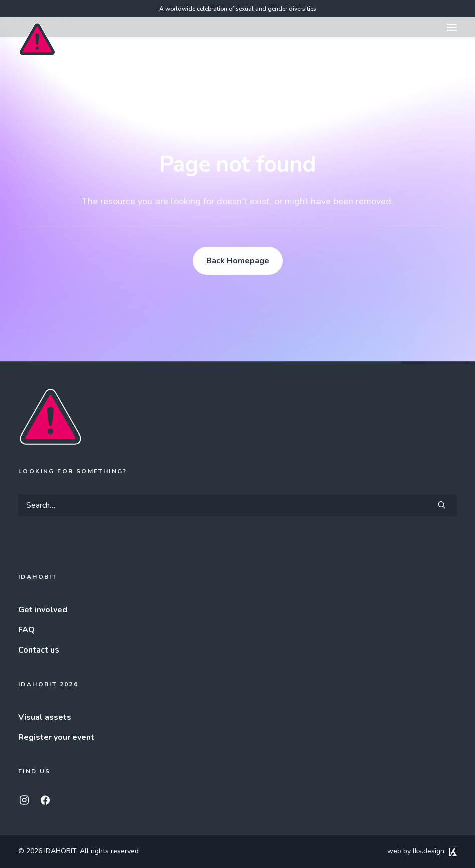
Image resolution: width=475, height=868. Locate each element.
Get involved (43, 610)
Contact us (39, 650)
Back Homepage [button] (238, 261)
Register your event (56, 737)
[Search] (237, 505)
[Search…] (237, 505)
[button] (452, 27)
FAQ (26, 630)
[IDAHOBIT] (37, 28)
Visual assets (45, 717)
